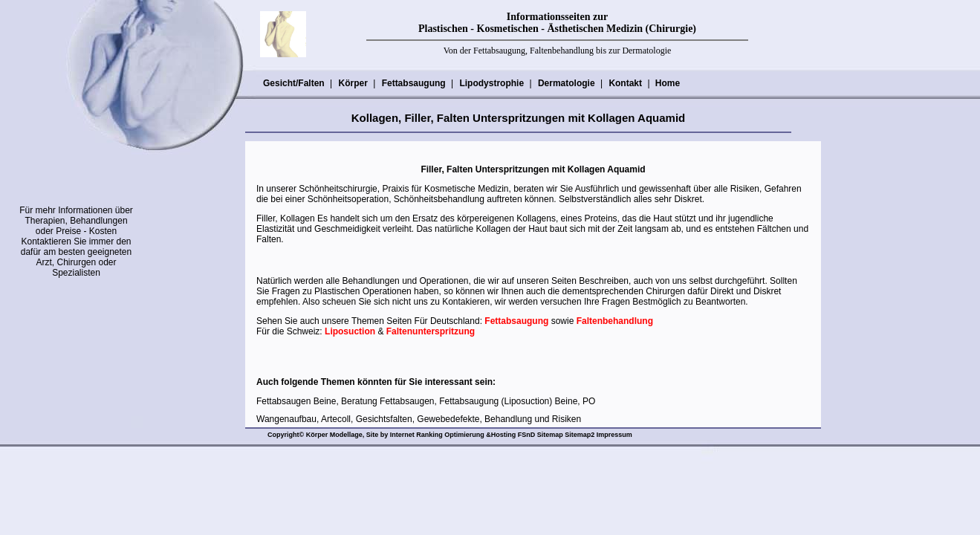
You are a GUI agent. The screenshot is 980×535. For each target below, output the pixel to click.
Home (668, 83)
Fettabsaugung (413, 83)
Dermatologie (566, 83)
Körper (352, 83)
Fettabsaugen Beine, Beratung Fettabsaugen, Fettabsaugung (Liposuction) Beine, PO (426, 401)
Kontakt (625, 83)
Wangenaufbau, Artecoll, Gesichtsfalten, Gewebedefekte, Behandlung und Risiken (419, 419)
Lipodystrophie (491, 83)
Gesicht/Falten (293, 83)
